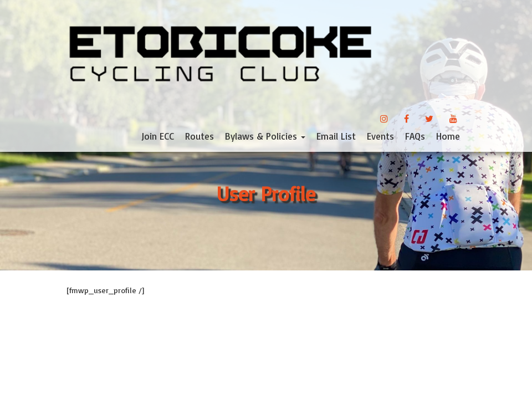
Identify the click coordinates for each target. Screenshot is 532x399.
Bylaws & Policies (265, 136)
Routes (199, 136)
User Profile (266, 194)
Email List (336, 136)
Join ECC (158, 136)
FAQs (415, 136)
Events (380, 136)
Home (448, 136)
